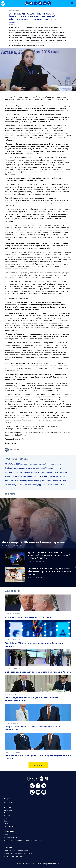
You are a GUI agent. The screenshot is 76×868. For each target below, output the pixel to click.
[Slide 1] (28, 584)
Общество (8, 818)
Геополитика (8, 802)
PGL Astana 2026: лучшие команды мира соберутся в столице (34, 464)
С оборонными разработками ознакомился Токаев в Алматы (33, 468)
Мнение (7, 816)
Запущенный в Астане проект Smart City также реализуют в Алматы (36, 481)
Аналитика (8, 810)
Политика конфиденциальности (16, 851)
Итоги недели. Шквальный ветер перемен (28, 617)
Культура (7, 821)
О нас (6, 835)
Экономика (8, 808)
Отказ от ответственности (13, 856)
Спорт (6, 824)
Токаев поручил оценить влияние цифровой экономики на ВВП (34, 485)
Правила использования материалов (18, 853)
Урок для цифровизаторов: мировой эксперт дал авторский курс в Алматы (49, 555)
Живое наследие (10, 826)
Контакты (7, 843)
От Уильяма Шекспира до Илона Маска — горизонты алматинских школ (49, 571)
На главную (38, 765)
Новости (31, 561)
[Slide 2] (48, 584)
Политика (7, 805)
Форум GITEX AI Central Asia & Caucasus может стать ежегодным (35, 476)
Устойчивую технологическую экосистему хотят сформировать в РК (37, 472)
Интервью (14, 11)
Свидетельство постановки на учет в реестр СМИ (23, 840)
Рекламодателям (10, 837)
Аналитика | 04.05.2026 (12, 545)
